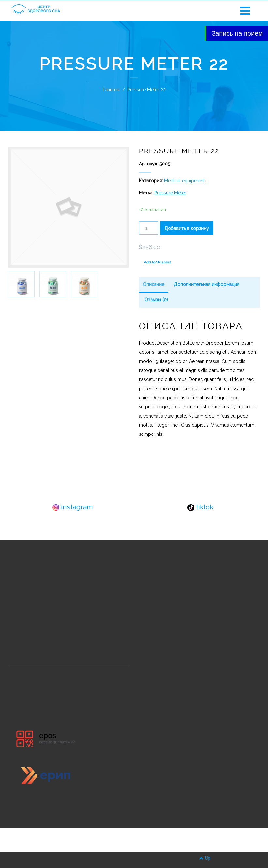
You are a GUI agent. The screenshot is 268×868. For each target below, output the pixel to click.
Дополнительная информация (207, 284)
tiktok (200, 507)
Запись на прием (237, 33)
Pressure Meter (170, 193)
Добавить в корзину (187, 228)
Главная (111, 90)
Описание (154, 284)
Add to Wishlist (157, 262)
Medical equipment (184, 181)
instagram (73, 507)
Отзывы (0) (156, 300)
